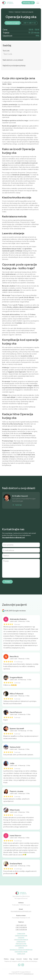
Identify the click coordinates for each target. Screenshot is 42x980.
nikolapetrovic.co (28, 974)
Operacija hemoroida (21, 936)
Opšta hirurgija (21, 942)
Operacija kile (21, 934)
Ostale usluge (21, 954)
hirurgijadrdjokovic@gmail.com (13, 537)
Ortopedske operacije (21, 946)
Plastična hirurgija (21, 944)
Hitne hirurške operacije (21, 940)
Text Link (6, 51)
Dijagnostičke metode (21, 952)
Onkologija (21, 938)
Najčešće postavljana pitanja (14, 66)
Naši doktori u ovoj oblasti (13, 60)
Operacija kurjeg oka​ (27, 12)
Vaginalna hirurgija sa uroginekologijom (21, 950)
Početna (11, 12)
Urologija (21, 948)
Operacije (17, 12)
